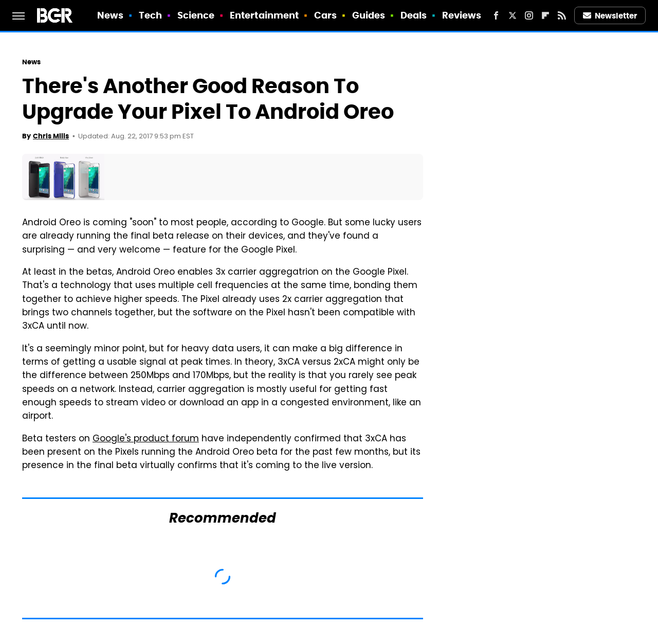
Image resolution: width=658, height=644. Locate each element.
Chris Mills (51, 136)
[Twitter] (513, 15)
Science (196, 15)
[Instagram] (529, 15)
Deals (414, 15)
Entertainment (264, 15)
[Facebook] (496, 15)
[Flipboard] (545, 15)
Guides (369, 15)
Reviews (462, 15)
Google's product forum (146, 439)
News (110, 15)
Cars (325, 15)
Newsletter (610, 16)
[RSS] (562, 15)
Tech (150, 15)
